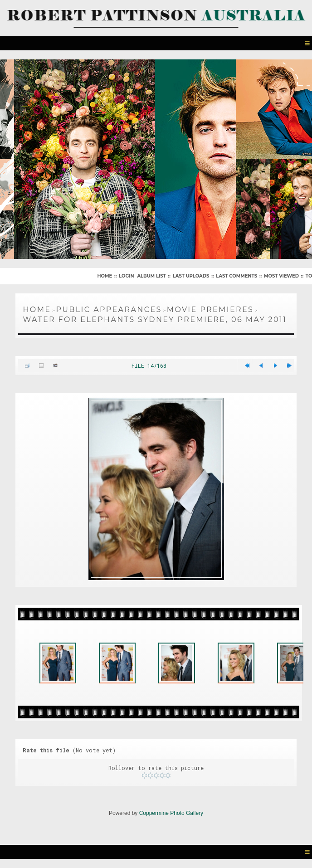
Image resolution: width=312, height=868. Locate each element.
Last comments (236, 276)
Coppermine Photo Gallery (171, 813)
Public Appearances (109, 310)
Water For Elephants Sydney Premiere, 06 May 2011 (155, 319)
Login (126, 276)
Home (105, 276)
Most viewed (281, 276)
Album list (151, 276)
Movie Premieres (210, 310)
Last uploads (191, 276)
